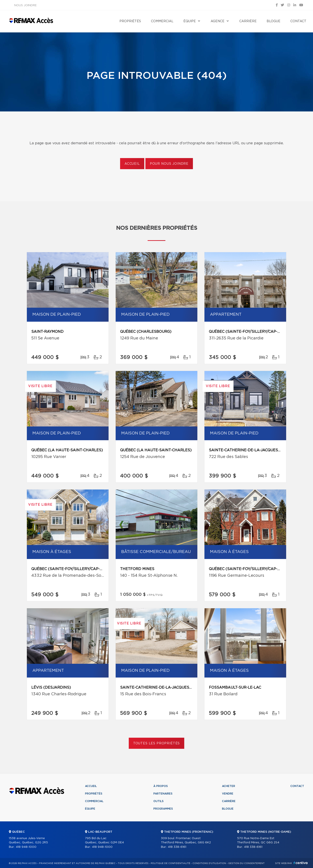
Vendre (228, 794)
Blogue (273, 21)
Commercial (162, 21)
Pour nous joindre (169, 164)
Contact (298, 21)
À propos (161, 786)
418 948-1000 (26, 847)
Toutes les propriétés (157, 743)
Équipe (190, 21)
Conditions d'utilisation (209, 863)
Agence (218, 21)
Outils (158, 801)
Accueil (132, 164)
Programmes (163, 809)
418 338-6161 (177, 847)
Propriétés (130, 21)
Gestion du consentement (246, 863)
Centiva (301, 863)
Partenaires (163, 794)
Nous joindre (25, 5)
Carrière (248, 21)
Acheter (229, 786)
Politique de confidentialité (170, 863)
